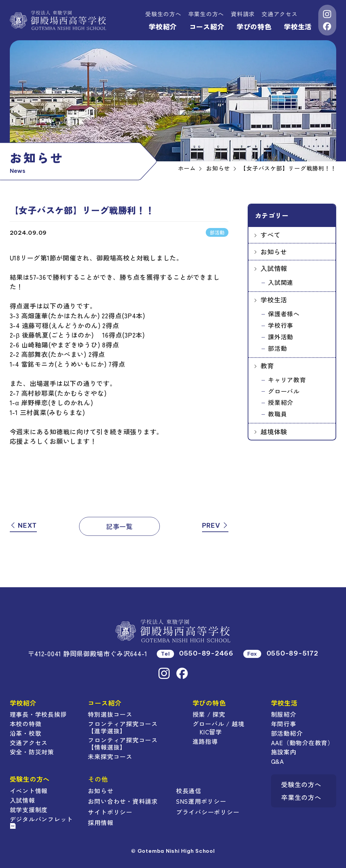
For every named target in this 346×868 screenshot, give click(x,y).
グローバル (284, 391)
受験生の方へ (163, 14)
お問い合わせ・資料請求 (123, 801)
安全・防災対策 (32, 752)
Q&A (278, 761)
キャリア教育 (287, 380)
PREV (215, 525)
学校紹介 (163, 27)
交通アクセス (280, 14)
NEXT (23, 525)
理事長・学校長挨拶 (38, 714)
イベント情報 (29, 791)
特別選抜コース (110, 714)
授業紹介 (281, 402)
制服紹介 (284, 714)
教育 (267, 366)
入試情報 (274, 268)
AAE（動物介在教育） (302, 743)
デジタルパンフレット (42, 822)
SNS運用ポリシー (201, 801)
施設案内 (284, 752)
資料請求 (243, 14)
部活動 (277, 348)
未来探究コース (110, 756)
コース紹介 (207, 27)
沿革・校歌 (26, 733)
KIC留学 (211, 732)
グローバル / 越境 (219, 724)
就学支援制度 (29, 809)
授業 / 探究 (209, 714)
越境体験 (274, 431)
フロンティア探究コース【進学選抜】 (123, 727)
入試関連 (281, 282)
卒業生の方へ (206, 14)
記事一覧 (119, 526)
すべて (270, 235)
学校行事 (281, 325)
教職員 (277, 414)
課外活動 (281, 337)
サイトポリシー (110, 812)
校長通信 (189, 791)
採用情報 (101, 822)
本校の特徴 (26, 724)
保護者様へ (284, 314)
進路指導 (205, 741)
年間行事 (284, 724)
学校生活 (298, 27)
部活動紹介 (287, 733)
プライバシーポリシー (208, 812)
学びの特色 (254, 27)
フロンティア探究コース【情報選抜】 (123, 743)
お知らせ (274, 252)
